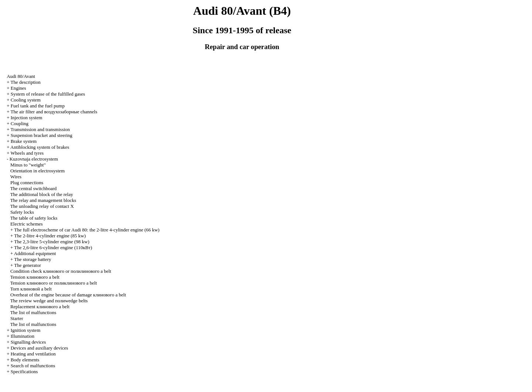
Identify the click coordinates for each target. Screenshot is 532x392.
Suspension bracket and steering (42, 135)
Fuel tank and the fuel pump (38, 106)
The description (25, 82)
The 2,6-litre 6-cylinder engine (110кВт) (53, 247)
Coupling (20, 123)
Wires (16, 177)
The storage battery (33, 259)
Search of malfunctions (33, 366)
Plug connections (27, 183)
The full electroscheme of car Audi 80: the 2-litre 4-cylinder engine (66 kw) (87, 230)
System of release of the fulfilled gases (48, 94)
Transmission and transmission (40, 129)
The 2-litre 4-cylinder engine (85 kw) (50, 236)
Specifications (24, 372)
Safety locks (22, 212)
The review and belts (49, 301)
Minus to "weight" (28, 165)
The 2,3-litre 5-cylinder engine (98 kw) (52, 242)
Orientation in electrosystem (37, 171)
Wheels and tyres (27, 153)
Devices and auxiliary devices (40, 348)
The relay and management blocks (43, 200)
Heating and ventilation (33, 354)
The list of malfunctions (33, 312)
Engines (18, 88)
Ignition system (26, 330)
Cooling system (26, 100)
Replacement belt (40, 307)
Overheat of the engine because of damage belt (68, 295)
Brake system (24, 141)
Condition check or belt (61, 271)
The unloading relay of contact (42, 206)
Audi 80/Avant (21, 76)
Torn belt (31, 289)
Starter (17, 318)
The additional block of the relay (42, 194)
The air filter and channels (54, 112)
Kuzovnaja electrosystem (34, 159)
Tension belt (35, 277)
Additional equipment (35, 253)
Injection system (27, 118)
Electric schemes (27, 224)
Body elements (25, 360)
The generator (28, 265)
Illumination (23, 336)
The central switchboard (34, 188)
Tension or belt (54, 283)
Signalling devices (28, 342)
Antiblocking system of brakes (40, 147)
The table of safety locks (34, 218)
